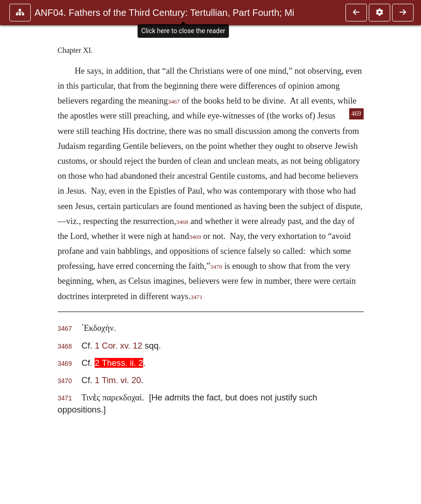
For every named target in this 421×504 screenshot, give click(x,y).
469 (356, 114)
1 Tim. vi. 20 (118, 380)
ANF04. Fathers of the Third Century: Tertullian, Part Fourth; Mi (164, 13)
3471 (197, 297)
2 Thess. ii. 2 (119, 363)
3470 (216, 267)
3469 (195, 237)
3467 (174, 102)
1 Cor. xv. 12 (118, 346)
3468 (182, 222)
